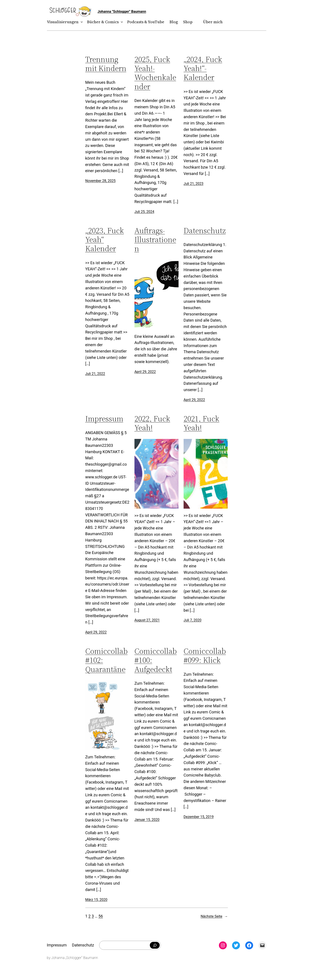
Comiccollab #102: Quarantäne (106, 660)
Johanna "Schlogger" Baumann (122, 12)
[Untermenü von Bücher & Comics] (121, 22)
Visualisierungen (63, 22)
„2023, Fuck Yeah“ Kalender (105, 240)
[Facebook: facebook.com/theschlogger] (249, 945)
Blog (174, 22)
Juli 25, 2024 (144, 212)
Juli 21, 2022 (95, 374)
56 (101, 916)
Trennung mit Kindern (106, 64)
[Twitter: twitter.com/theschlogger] (236, 945)
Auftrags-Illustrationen (155, 240)
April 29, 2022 (145, 372)
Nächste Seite (214, 916)
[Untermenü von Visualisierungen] (81, 22)
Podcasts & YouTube (146, 22)
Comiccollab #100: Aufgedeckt (156, 660)
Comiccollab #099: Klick (205, 656)
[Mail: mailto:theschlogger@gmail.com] (262, 945)
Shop (188, 22)
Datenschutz (205, 231)
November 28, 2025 (101, 181)
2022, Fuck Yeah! (152, 423)
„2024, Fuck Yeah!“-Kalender (203, 68)
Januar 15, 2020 (147, 820)
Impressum (104, 419)
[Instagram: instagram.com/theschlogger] (223, 945)
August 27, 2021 (147, 620)
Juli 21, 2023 (193, 184)
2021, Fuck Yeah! (201, 423)
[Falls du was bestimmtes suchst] (155, 945)
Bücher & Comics (103, 22)
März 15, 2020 (96, 900)
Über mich (213, 22)
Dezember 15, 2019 (199, 817)
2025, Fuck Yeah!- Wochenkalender (155, 73)
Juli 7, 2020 (192, 620)
